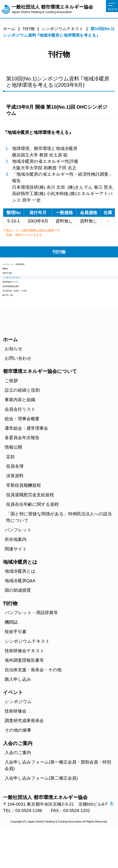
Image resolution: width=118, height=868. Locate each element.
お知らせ (14, 378)
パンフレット (18, 559)
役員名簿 (15, 496)
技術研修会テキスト (22, 299)
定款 (11, 486)
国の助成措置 (18, 620)
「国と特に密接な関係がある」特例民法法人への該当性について (59, 547)
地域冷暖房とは (20, 601)
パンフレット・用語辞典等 (29, 266)
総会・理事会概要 (22, 448)
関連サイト (16, 578)
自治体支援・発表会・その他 (31, 315)
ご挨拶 (11, 410)
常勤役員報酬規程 (24, 515)
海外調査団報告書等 (22, 307)
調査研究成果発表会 (24, 750)
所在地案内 (16, 569)
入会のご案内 (18, 782)
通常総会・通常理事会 (26, 458)
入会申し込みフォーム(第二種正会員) (41, 808)
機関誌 (9, 274)
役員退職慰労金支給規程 (30, 525)
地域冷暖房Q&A (20, 610)
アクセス (8, 842)
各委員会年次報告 (22, 467)
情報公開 (13, 477)
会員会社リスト (20, 439)
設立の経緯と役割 (22, 420)
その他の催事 (18, 760)
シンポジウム (18, 731)
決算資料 (15, 505)
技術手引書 (13, 282)
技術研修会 (16, 741)
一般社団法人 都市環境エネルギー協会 (52, 9)
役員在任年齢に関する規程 (33, 534)
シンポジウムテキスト (25, 290)
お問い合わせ (18, 388)
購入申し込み (16, 323)
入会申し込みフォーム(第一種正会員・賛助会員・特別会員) (58, 795)
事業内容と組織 (20, 429)
